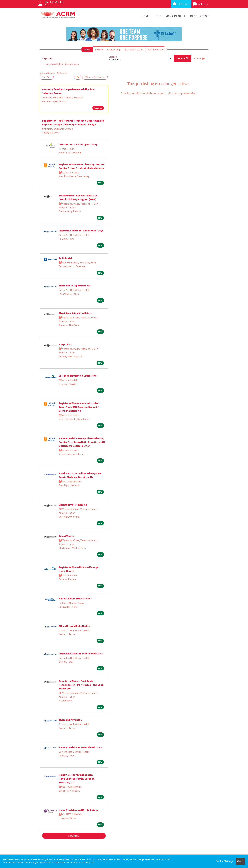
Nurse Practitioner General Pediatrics (80, 747)
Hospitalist (65, 344)
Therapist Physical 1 (70, 720)
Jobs (158, 16)
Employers (201, 4)
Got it (240, 861)
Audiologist (65, 258)
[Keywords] (74, 58)
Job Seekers (181, 4)
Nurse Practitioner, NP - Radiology (78, 810)
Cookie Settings (224, 861)
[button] (199, 58)
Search (87, 49)
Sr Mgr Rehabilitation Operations (78, 376)
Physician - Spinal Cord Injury (75, 313)
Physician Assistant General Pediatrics (81, 653)
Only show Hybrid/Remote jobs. (62, 64)
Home (145, 16)
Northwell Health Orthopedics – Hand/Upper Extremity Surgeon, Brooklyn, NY (77, 779)
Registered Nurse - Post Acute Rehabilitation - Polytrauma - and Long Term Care (81, 685)
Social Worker (67, 536)
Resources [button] (198, 16)
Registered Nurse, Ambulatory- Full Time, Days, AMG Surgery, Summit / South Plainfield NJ (79, 407)
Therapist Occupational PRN (75, 286)
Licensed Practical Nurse (73, 505)
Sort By (46, 77)
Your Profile (176, 16)
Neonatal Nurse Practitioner (75, 598)
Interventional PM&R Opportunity (78, 144)
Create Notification (95, 77)
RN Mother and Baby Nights (74, 626)
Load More (74, 836)
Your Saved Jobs (156, 49)
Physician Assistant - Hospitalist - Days (81, 231)
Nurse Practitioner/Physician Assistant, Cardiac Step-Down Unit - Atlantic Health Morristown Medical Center (82, 442)
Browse (99, 49)
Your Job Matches (134, 49)
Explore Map (114, 49)
